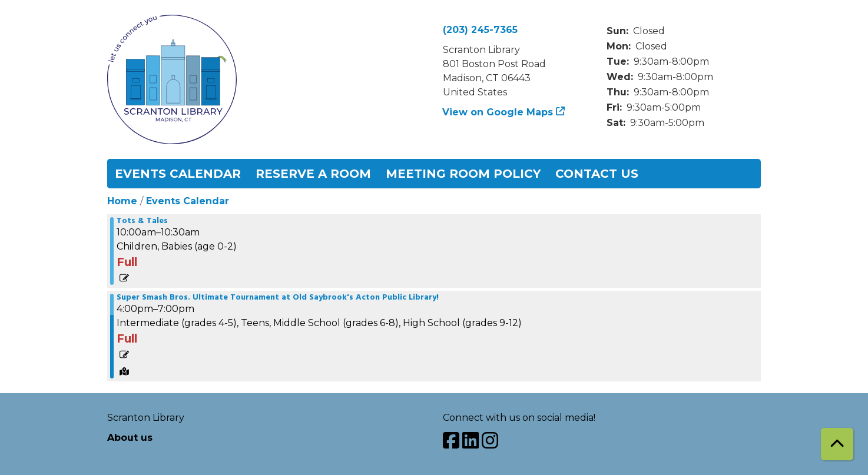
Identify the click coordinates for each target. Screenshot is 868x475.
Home (122, 201)
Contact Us (597, 174)
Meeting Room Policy (463, 174)
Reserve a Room (313, 174)
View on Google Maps (498, 112)
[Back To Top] (837, 444)
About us (130, 438)
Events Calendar (178, 174)
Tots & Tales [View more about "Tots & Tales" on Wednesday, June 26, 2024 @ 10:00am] (142, 221)
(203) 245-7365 (480, 30)
